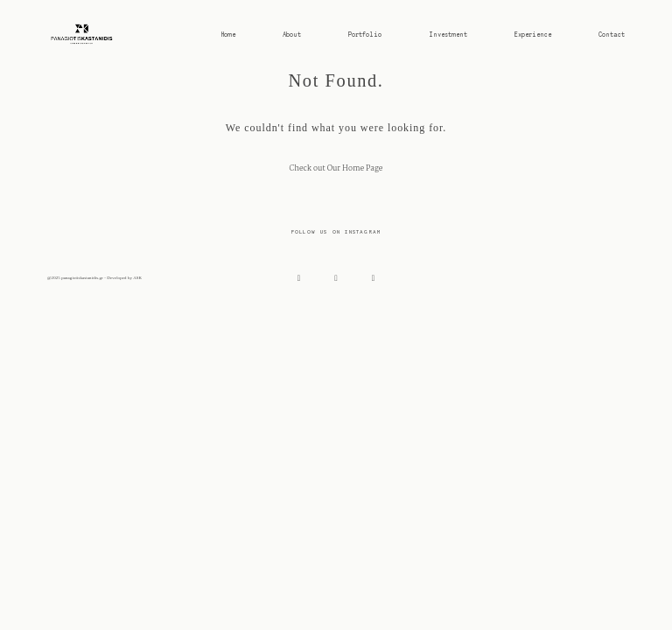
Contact (612, 35)
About (292, 35)
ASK (137, 278)
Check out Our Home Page (336, 169)
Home (228, 35)
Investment (448, 35)
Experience (533, 35)
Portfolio (365, 35)
